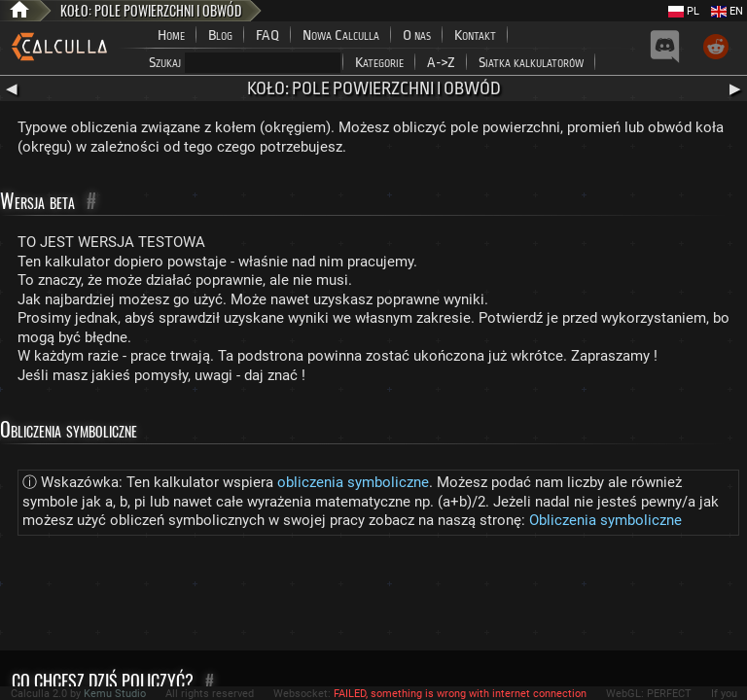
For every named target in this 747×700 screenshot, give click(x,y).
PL (684, 11)
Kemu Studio (115, 694)
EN (727, 11)
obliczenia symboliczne (353, 482)
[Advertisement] (373, 597)
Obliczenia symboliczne (605, 520)
